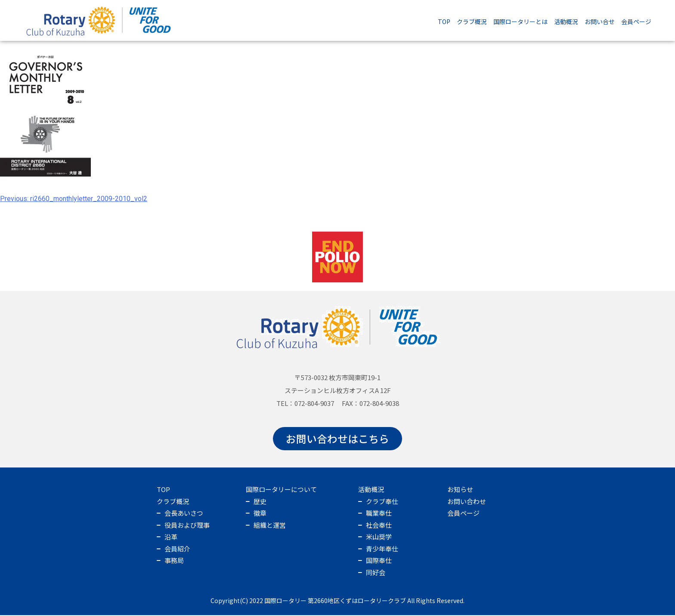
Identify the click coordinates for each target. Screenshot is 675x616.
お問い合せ (600, 22)
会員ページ (636, 22)
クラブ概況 (472, 22)
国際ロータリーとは (520, 22)
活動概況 (566, 22)
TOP (444, 22)
